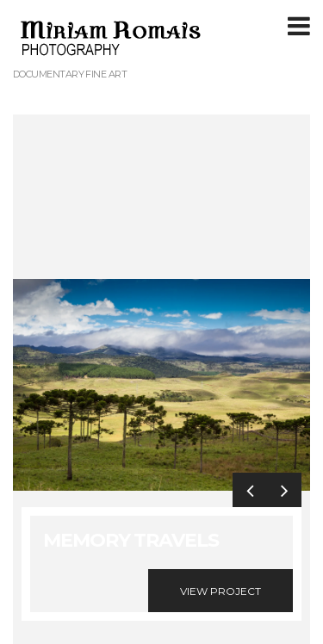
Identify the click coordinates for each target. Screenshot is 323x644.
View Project (221, 591)
